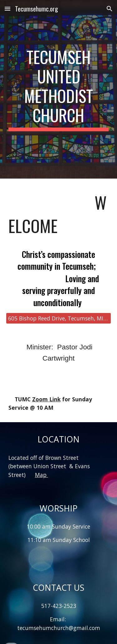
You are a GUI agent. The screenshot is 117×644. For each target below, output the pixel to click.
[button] (7, 9)
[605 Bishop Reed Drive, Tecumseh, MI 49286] (59, 318)
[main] (59, 89)
